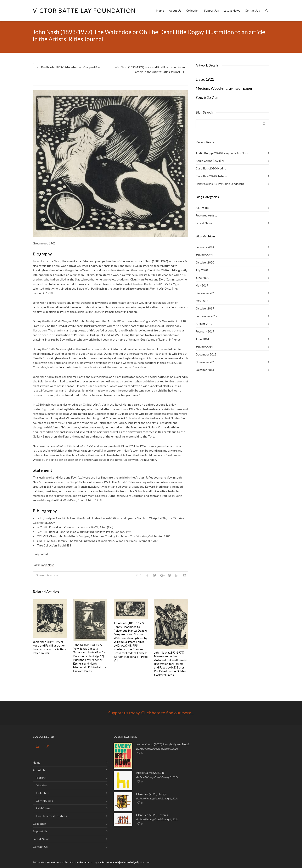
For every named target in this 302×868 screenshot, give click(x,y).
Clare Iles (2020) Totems (212, 176)
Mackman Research (108, 862)
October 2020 (205, 262)
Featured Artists (206, 215)
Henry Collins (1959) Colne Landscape (220, 184)
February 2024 (205, 247)
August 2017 (204, 324)
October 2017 (205, 308)
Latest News (232, 10)
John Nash (48, 565)
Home (160, 10)
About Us (175, 10)
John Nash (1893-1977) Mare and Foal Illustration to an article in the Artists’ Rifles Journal (50, 647)
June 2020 (202, 278)
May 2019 (202, 285)
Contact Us (252, 10)
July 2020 (202, 270)
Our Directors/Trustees (51, 816)
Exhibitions (43, 808)
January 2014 (204, 347)
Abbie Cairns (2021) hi (210, 161)
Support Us (211, 10)
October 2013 (205, 370)
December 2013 (206, 354)
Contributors (44, 801)
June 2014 (202, 339)
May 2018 (202, 301)
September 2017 (206, 316)
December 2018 (206, 293)
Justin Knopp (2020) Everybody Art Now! (222, 153)
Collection (193, 10)
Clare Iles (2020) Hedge (211, 168)
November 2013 (206, 362)
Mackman (145, 862)
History (41, 778)
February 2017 (205, 331)
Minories (41, 785)
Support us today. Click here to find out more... (151, 713)
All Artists (202, 208)
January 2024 (204, 255)
